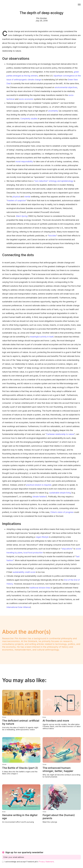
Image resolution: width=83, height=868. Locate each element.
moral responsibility (24, 161)
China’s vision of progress (62, 512)
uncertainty (53, 111)
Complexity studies (29, 119)
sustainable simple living (60, 493)
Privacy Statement (46, 862)
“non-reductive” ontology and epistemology (54, 181)
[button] (79, 5)
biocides (52, 236)
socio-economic (26, 99)
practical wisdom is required (39, 485)
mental (27, 197)
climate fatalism (39, 497)
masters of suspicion (17, 200)
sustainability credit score (24, 572)
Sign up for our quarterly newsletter (24, 852)
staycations (67, 549)
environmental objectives (66, 87)
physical (16, 197)
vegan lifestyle (42, 537)
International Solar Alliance (18, 607)
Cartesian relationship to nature (60, 434)
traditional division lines (40, 588)
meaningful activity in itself (42, 337)
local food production (33, 553)
